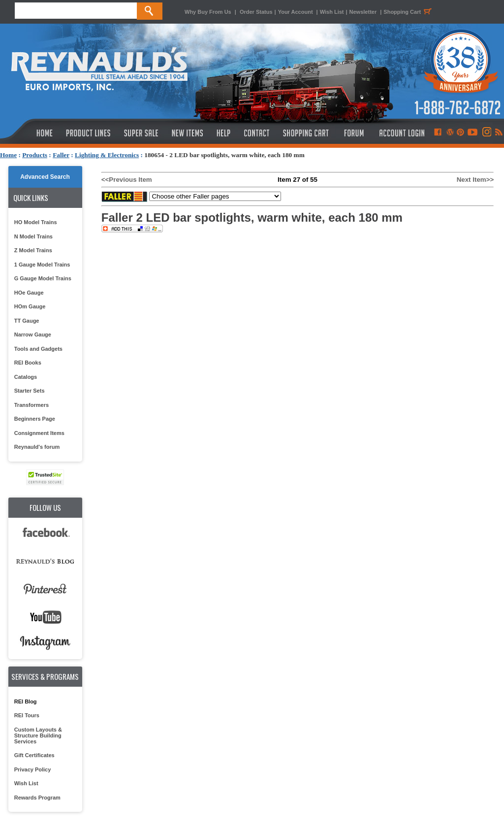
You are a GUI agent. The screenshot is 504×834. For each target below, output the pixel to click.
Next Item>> (475, 180)
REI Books (28, 363)
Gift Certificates (34, 755)
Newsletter (363, 12)
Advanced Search (45, 177)
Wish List (332, 12)
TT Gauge (27, 321)
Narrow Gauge (33, 334)
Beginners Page (35, 419)
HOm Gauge (30, 306)
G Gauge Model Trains (43, 278)
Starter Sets (30, 391)
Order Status (256, 12)
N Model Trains (33, 236)
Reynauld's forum (37, 447)
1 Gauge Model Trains (42, 265)
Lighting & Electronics (107, 155)
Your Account (296, 12)
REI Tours (27, 715)
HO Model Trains (36, 222)
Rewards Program (37, 798)
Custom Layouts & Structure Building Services (38, 735)
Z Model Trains (33, 250)
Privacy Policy (33, 769)
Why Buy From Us (208, 12)
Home (8, 155)
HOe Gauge (29, 293)
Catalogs (26, 377)
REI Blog (26, 701)
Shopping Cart (409, 12)
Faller (61, 155)
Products (35, 155)
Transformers (31, 405)
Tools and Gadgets (38, 349)
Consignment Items (39, 433)
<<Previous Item (127, 180)
